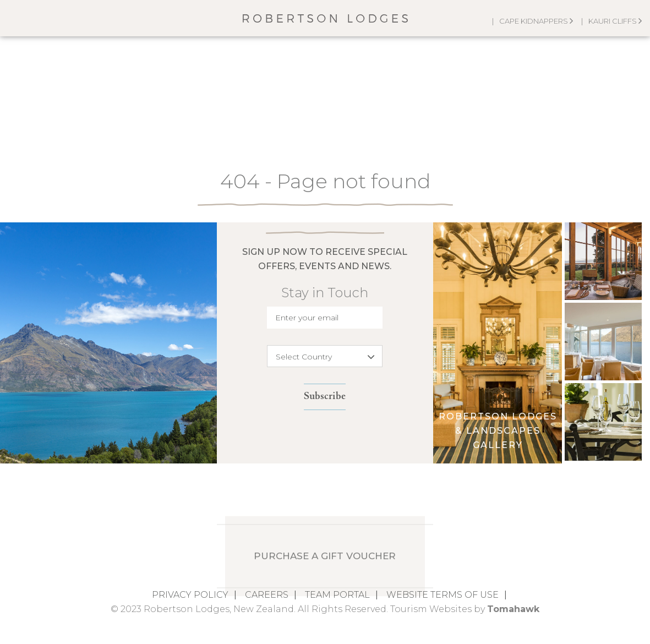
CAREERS (267, 595)
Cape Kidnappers (536, 21)
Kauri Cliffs (615, 21)
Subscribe (325, 397)
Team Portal (337, 595)
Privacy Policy (190, 595)
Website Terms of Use (443, 595)
